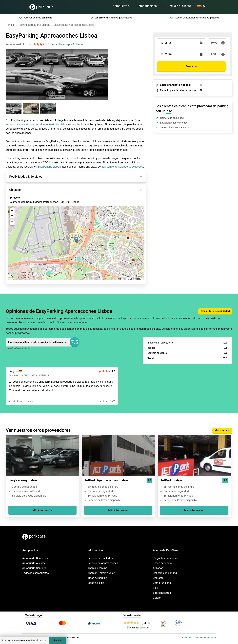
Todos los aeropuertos (36, 573)
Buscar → (191, 66)
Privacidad (187, 638)
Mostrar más (222, 431)
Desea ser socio (162, 563)
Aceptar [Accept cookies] (58, 640)
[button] (76, 240)
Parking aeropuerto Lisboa (34, 25)
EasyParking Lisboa (49, 167)
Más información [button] (39, 640)
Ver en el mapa (21, 220)
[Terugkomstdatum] (181, 43)
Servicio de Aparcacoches (103, 563)
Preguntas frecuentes (165, 558)
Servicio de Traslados (100, 558)
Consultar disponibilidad (215, 311)
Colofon (158, 598)
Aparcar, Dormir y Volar (101, 573)
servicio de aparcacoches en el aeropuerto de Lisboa (37, 124)
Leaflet (122, 279)
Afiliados (158, 568)
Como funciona (162, 583)
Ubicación (16, 190)
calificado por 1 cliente (69, 44)
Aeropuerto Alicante (34, 563)
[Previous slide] (9, 72)
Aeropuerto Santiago (34, 568)
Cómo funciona (147, 6)
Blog (156, 588)
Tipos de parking (97, 578)
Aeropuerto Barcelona (35, 558)
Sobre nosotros (162, 593)
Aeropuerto (120, 6)
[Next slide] (105, 72)
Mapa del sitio (96, 583)
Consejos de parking (165, 573)
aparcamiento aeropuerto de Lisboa (122, 167)
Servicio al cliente (179, 6)
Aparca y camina (97, 568)
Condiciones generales (205, 638)
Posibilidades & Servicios (26, 177)
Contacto (158, 578)
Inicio (11, 25)
